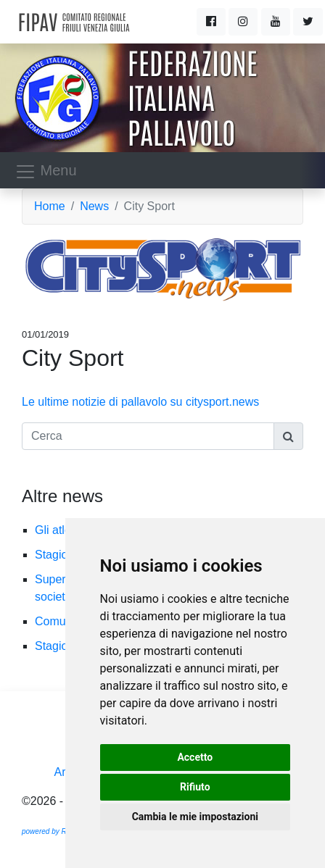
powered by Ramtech (56, 831)
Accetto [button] (195, 757)
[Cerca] (148, 436)
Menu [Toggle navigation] (46, 172)
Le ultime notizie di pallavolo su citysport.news (140, 402)
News (94, 206)
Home (50, 206)
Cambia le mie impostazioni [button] (195, 817)
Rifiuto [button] (195, 787)
